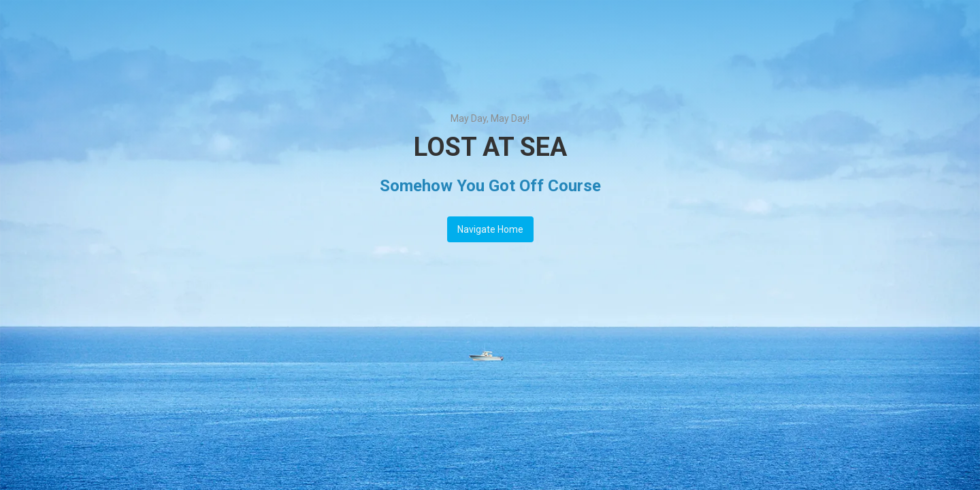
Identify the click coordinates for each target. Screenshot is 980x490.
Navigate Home (490, 229)
